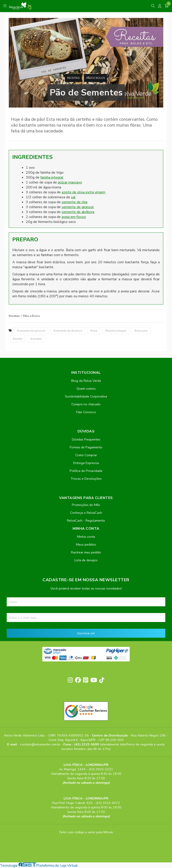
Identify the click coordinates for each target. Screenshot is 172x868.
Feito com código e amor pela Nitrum (86, 832)
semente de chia (74, 202)
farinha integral (52, 177)
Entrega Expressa (86, 463)
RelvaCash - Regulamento (86, 520)
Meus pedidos (86, 544)
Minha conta (86, 537)
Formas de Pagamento (86, 447)
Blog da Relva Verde (86, 381)
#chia (94, 331)
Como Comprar (86, 455)
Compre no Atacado (86, 404)
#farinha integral (116, 331)
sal (73, 197)
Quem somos (86, 389)
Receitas (73, 78)
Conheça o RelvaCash (86, 513)
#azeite (17, 339)
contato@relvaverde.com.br (41, 744)
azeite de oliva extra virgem (83, 192)
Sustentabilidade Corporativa (86, 396)
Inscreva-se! (86, 633)
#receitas (36, 339)
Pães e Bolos (96, 78)
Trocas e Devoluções (86, 479)
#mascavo (141, 331)
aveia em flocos (74, 217)
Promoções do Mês (86, 505)
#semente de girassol (31, 331)
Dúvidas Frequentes (86, 439)
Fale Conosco (86, 412)
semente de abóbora (78, 212)
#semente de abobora (68, 331)
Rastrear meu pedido (86, 552)
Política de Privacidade (86, 471)
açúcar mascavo (70, 182)
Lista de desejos (86, 560)
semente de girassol (78, 207)
